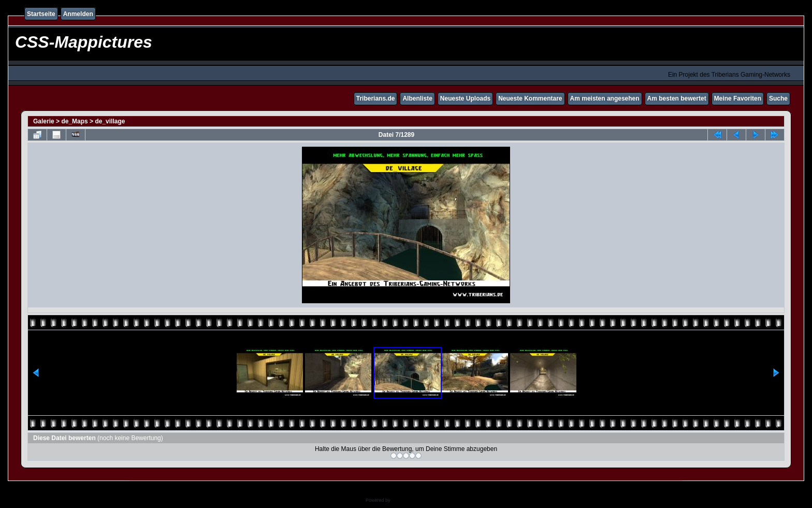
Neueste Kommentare (530, 98)
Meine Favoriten (738, 98)
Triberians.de (376, 98)
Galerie (44, 121)
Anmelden (78, 14)
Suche (778, 98)
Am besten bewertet (677, 98)
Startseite (41, 14)
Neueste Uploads (465, 98)
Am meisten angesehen (605, 98)
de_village (110, 121)
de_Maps (74, 121)
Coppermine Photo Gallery (419, 500)
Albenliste (417, 98)
